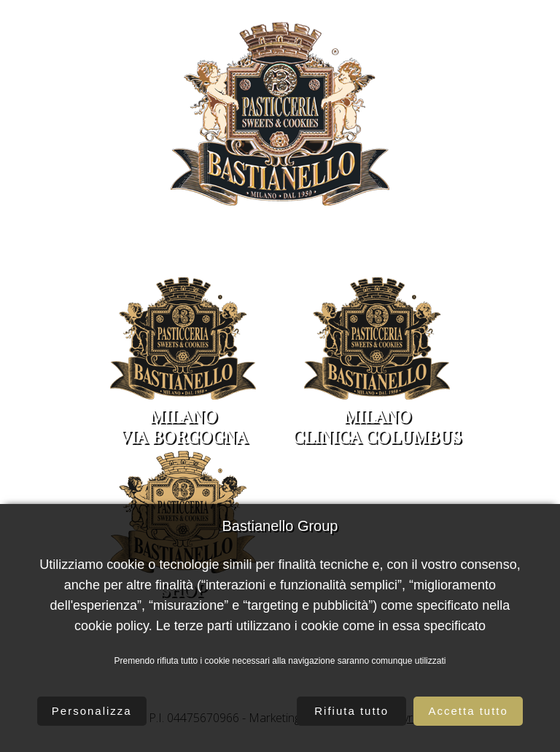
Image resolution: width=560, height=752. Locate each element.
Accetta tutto (468, 711)
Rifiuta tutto (351, 711)
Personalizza (92, 711)
